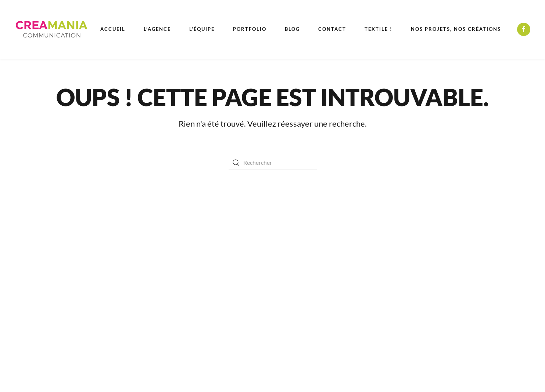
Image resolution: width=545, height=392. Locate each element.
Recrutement (73, 299)
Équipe (61, 249)
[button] (488, 363)
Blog (292, 29)
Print (210, 262)
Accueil (113, 29)
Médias (213, 274)
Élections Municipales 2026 (91, 312)
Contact (332, 29)
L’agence (157, 29)
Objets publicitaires (229, 311)
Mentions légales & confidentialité (95, 274)
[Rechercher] (273, 163)
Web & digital (221, 324)
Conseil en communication (237, 249)
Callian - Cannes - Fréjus (399, 247)
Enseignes (217, 286)
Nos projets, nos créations (456, 29)
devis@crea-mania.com (398, 272)
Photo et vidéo (223, 336)
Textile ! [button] (379, 29)
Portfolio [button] (250, 29)
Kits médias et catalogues (84, 286)
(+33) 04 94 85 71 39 (395, 260)
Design (213, 299)
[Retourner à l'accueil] (51, 29)
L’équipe (202, 29)
